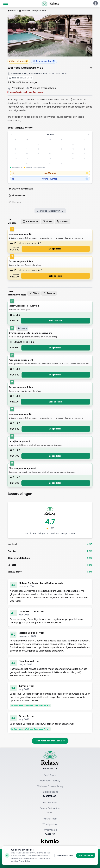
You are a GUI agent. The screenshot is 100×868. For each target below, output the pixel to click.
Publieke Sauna (50, 792)
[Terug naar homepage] (50, 758)
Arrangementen (44, 61)
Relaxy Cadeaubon (50, 808)
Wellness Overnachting (50, 786)
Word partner (50, 824)
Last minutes (50, 802)
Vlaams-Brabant (58, 73)
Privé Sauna (50, 775)
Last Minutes (19, 61)
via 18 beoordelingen (27, 82)
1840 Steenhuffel (38, 73)
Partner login (50, 819)
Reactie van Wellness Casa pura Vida (31, 706)
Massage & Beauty (50, 781)
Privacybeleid (50, 830)
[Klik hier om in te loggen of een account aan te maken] (96, 3)
